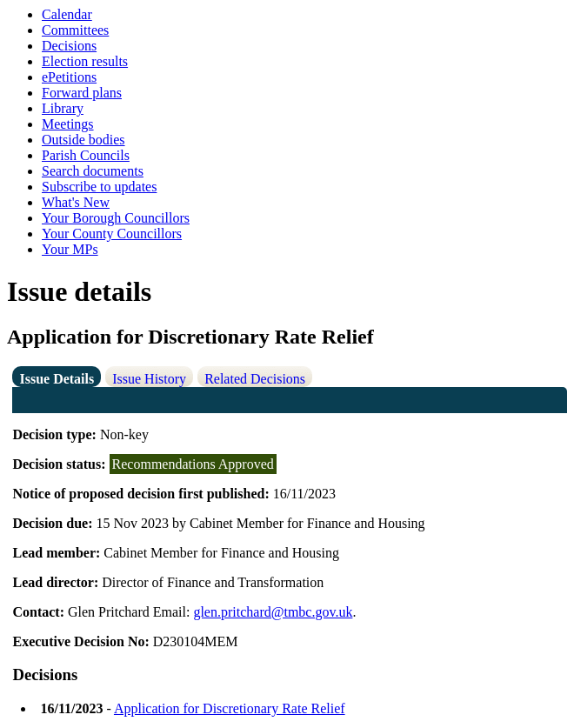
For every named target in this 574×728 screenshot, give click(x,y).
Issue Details (57, 379)
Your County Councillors (112, 234)
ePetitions (69, 77)
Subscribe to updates (99, 187)
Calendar (67, 14)
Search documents (93, 171)
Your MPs (70, 249)
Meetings (68, 124)
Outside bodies (83, 140)
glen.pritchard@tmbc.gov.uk (273, 612)
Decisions (69, 46)
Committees (75, 30)
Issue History (149, 379)
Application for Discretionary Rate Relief (230, 708)
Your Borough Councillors (116, 218)
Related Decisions (255, 379)
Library (63, 108)
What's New (76, 202)
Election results (85, 61)
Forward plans (82, 93)
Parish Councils (86, 155)
